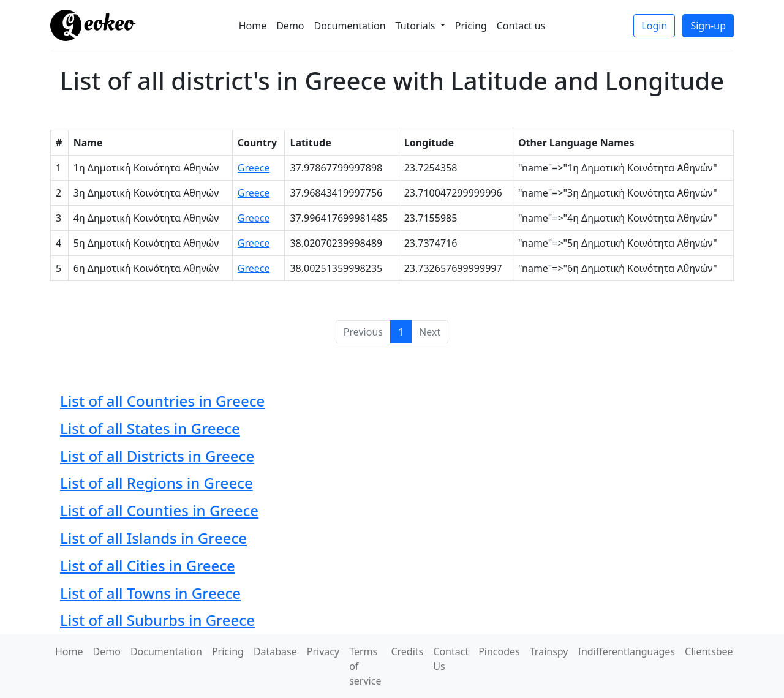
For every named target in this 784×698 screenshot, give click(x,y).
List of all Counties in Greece (159, 510)
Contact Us (451, 659)
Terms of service (365, 666)
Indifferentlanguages (627, 651)
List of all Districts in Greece (157, 456)
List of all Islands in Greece (153, 538)
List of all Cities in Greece (148, 565)
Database (275, 651)
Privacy (323, 651)
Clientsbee (709, 651)
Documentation (350, 26)
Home (253, 26)
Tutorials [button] (417, 26)
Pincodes (499, 651)
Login (654, 26)
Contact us (521, 26)
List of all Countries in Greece (162, 401)
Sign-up (708, 26)
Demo (290, 26)
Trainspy (549, 651)
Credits (407, 651)
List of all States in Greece (150, 428)
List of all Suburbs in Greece (157, 620)
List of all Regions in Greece (156, 483)
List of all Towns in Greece (150, 593)
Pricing (471, 26)
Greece (254, 168)
